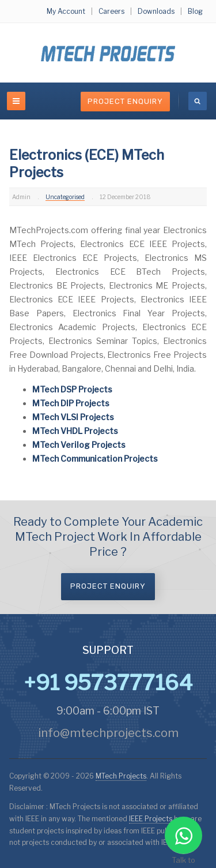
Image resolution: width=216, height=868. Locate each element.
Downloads (156, 11)
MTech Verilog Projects (79, 445)
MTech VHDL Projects (75, 431)
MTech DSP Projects (72, 389)
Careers (111, 11)
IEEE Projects (151, 819)
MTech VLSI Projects (73, 417)
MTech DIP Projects (71, 403)
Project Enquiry (125, 101)
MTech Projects (121, 776)
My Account (66, 11)
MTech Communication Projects (95, 459)
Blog (195, 11)
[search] (198, 101)
